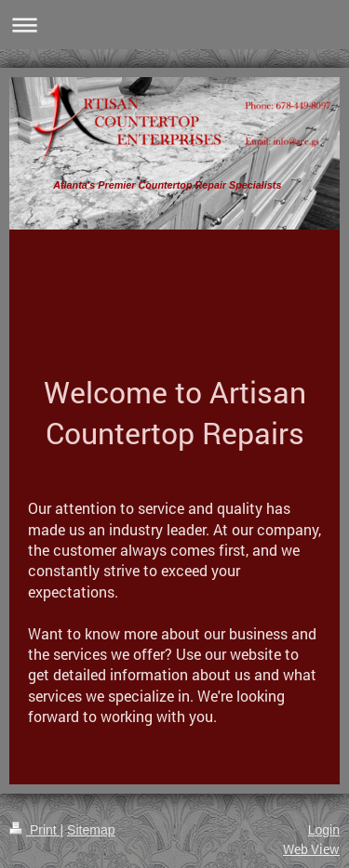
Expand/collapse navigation (174, 25)
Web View (311, 849)
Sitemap (91, 830)
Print (35, 830)
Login (324, 830)
